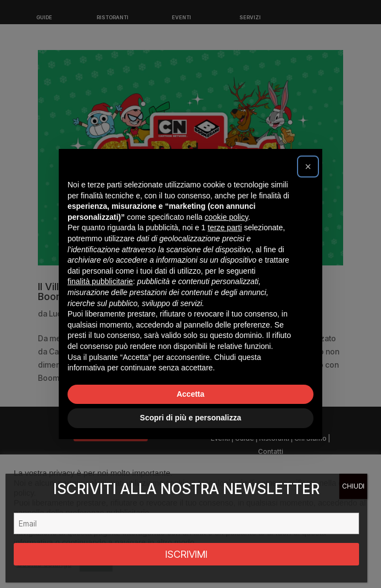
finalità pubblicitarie (100, 281)
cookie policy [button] (226, 217)
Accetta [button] (191, 394)
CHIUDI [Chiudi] (353, 486)
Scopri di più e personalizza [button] (190, 418)
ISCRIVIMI (186, 554)
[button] (308, 167)
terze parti (225, 228)
